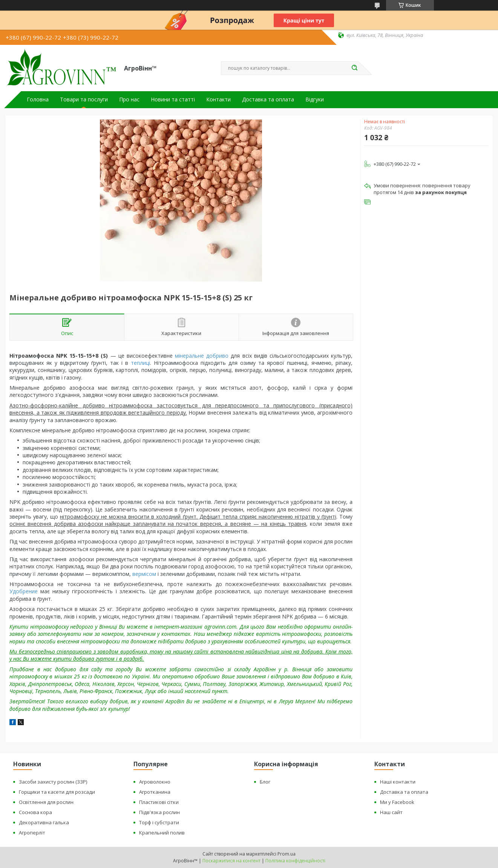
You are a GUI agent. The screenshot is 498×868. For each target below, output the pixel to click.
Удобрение (24, 591)
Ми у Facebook (397, 802)
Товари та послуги (84, 100)
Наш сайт (391, 812)
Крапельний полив (162, 833)
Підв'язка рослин (159, 812)
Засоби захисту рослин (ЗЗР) (53, 782)
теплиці (140, 363)
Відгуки (315, 100)
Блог (265, 782)
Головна (38, 100)
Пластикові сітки (159, 802)
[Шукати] (355, 68)
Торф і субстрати (159, 822)
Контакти (218, 100)
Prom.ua (287, 854)
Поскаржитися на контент (231, 861)
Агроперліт (32, 833)
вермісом (144, 574)
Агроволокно (155, 782)
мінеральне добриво (202, 356)
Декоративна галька (44, 822)
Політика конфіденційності (295, 861)
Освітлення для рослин (46, 802)
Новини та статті (173, 100)
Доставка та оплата (268, 100)
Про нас (129, 100)
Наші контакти (398, 782)
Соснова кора (35, 812)
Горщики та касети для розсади (57, 792)
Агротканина (155, 792)
